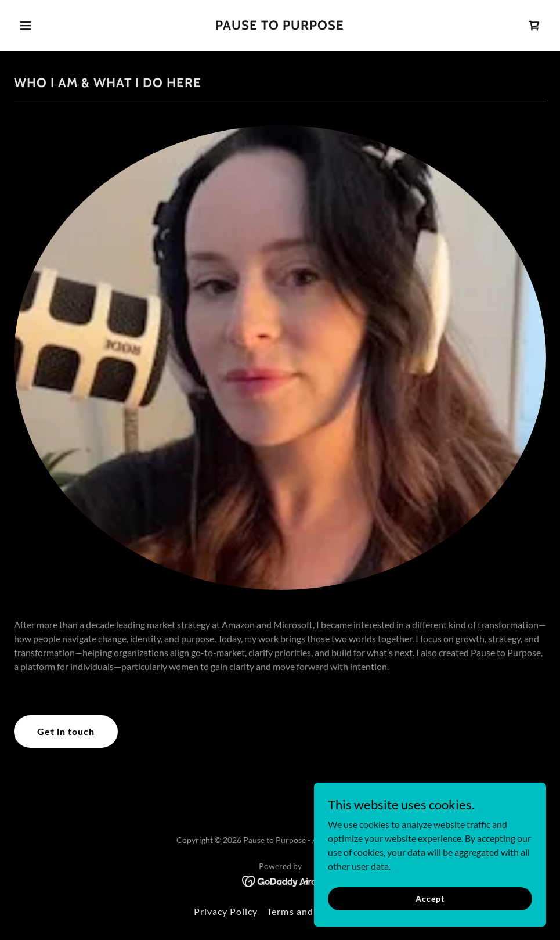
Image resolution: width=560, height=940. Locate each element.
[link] (280, 26)
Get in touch (66, 731)
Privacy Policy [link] (226, 911)
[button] (54, 26)
